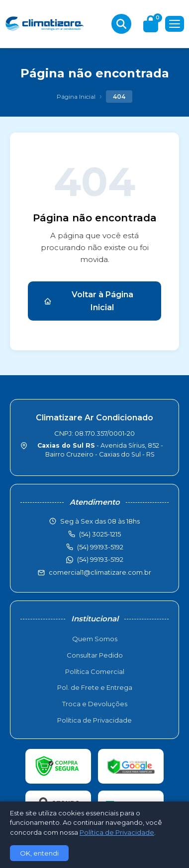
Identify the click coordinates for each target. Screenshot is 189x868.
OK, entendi (39, 853)
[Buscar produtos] (121, 24)
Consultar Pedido (95, 655)
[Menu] (175, 24)
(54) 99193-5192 (100, 559)
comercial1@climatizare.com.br (100, 572)
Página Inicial (76, 97)
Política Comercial (95, 671)
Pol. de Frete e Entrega (95, 687)
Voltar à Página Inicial (89, 301)
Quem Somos (95, 639)
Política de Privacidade (94, 720)
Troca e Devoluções (95, 704)
